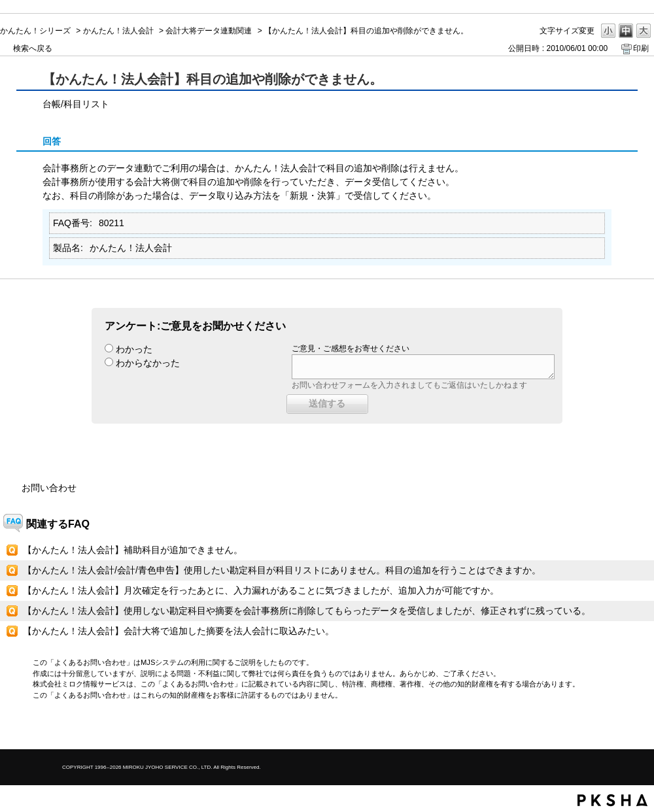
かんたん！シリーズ (35, 31)
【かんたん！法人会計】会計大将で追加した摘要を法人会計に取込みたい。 (179, 631)
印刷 (641, 48)
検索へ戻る (33, 48)
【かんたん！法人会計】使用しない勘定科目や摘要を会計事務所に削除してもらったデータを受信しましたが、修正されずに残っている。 (307, 611)
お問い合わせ (49, 488)
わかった (134, 349)
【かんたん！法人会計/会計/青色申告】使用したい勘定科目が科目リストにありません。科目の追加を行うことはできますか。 (282, 570)
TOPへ (621, 728)
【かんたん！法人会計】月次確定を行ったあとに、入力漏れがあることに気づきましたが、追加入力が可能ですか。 (261, 590)
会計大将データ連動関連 (209, 31)
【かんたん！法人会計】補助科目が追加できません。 (133, 550)
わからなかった (148, 363)
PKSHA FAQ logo (612, 800)
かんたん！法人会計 (118, 31)
